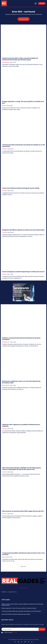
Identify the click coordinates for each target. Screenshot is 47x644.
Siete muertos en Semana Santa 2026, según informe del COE (23, 511)
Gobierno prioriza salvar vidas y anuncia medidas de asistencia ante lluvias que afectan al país (20, 59)
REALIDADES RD (6, 62)
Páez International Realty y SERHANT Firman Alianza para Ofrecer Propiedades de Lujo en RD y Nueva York (21, 469)
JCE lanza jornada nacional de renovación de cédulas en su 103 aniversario (23, 146)
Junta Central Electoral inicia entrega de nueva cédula (21, 188)
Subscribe (42, 629)
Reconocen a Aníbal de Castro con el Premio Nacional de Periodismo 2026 (21, 382)
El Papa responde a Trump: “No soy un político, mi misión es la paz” (23, 102)
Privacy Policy (15, 632)
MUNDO (4, 106)
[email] (20, 629)
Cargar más (24, 566)
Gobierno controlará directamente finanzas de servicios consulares (21, 339)
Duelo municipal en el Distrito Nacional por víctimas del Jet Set (23, 272)
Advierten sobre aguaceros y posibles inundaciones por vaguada (21, 425)
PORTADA (4, 149)
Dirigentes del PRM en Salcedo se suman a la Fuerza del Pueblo (23, 230)
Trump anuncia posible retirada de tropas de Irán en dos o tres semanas (23, 554)
